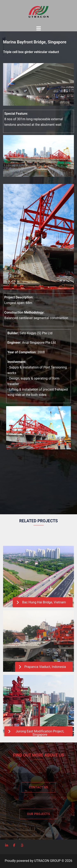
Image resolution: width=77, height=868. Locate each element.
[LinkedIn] (7, 845)
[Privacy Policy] (22, 845)
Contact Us (39, 787)
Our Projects (38, 814)
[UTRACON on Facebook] (14, 845)
